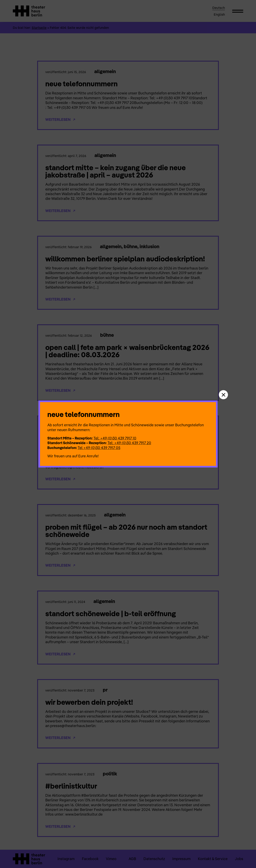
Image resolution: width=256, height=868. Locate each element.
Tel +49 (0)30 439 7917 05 (99, 448)
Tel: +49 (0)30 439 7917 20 (129, 443)
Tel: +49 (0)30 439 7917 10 (115, 438)
